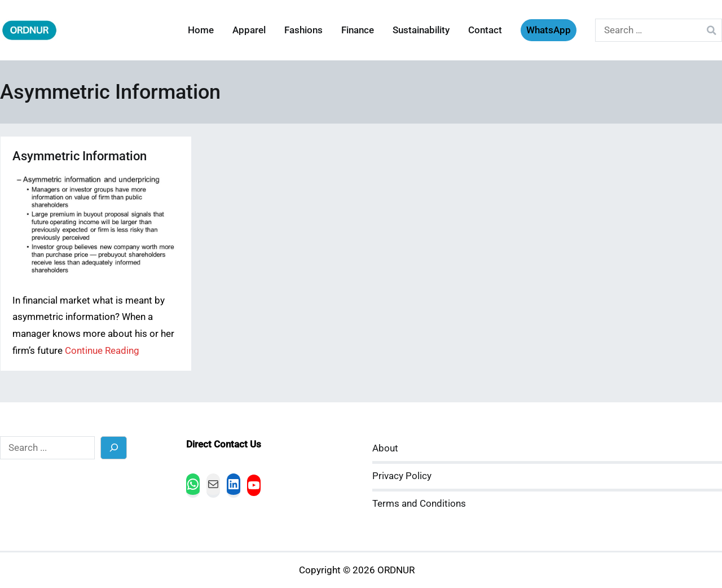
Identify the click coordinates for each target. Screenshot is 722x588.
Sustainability (421, 30)
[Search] (114, 448)
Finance (358, 30)
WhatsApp (549, 30)
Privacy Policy (402, 476)
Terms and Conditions (419, 504)
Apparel (249, 30)
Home (201, 30)
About (385, 448)
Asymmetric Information (80, 156)
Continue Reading (102, 351)
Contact (485, 30)
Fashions (303, 30)
